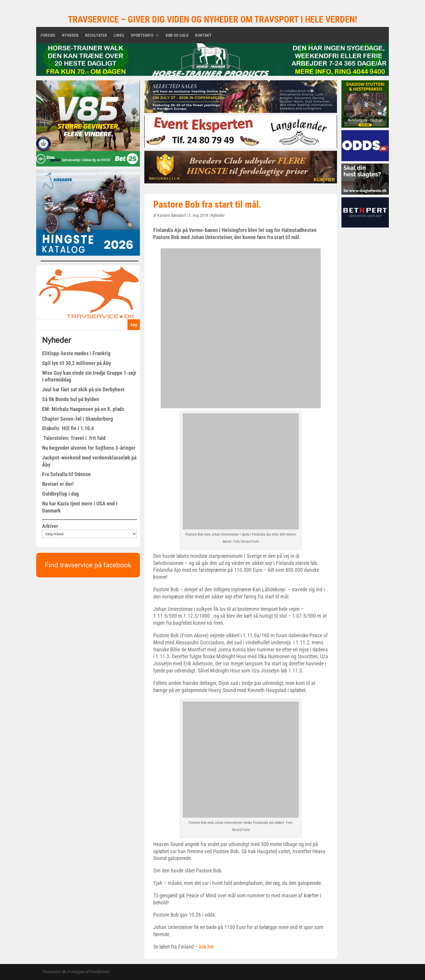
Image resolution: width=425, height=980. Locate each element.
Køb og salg (177, 35)
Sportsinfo (142, 35)
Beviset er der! (58, 484)
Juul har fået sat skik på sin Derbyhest (83, 389)
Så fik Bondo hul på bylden (71, 399)
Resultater (96, 35)
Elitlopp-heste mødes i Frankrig (76, 353)
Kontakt (203, 35)
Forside (48, 35)
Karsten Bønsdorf (172, 215)
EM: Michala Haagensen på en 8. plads (83, 409)
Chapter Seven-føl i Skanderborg (78, 419)
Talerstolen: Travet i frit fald (74, 438)
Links (119, 35)
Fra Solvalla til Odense (66, 474)
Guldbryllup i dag (60, 494)
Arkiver (50, 526)
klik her (207, 947)
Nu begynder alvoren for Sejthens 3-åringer (89, 448)
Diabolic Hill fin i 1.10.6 (68, 428)
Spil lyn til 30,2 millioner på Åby (77, 363)
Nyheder (70, 35)
